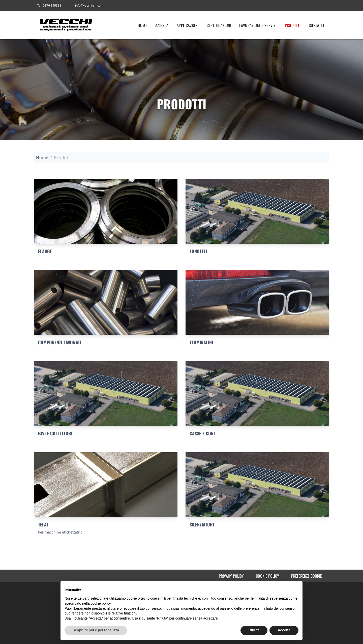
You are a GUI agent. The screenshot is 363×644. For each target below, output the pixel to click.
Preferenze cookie (307, 576)
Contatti (316, 25)
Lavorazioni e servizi (258, 25)
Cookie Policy (267, 576)
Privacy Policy (231, 576)
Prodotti (293, 25)
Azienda (162, 25)
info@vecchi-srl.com (89, 5)
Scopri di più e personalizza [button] (96, 630)
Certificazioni (219, 25)
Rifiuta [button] (254, 630)
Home (142, 25)
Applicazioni (188, 25)
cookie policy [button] (101, 603)
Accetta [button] (284, 630)
